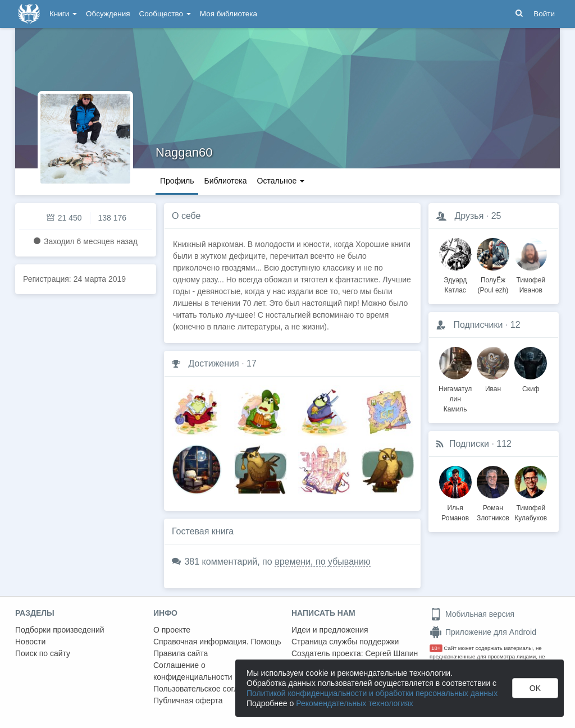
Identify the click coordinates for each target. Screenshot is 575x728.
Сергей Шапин (391, 653)
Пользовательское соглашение (210, 689)
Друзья (469, 216)
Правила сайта (181, 653)
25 (496, 216)
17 (252, 363)
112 (504, 444)
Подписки (469, 444)
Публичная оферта (188, 700)
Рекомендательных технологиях (355, 703)
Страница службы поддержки (345, 642)
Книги (63, 14)
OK (535, 688)
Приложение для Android (483, 632)
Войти (544, 14)
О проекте (172, 630)
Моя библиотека (229, 14)
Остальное (281, 181)
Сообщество (165, 14)
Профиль (177, 181)
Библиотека (225, 181)
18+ (436, 648)
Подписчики (478, 325)
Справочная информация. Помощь (217, 642)
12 (515, 325)
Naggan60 (184, 152)
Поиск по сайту (43, 653)
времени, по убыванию (323, 562)
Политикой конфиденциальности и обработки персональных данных (372, 693)
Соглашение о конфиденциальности (193, 671)
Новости (30, 642)
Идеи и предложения (330, 630)
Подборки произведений (60, 630)
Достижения (213, 363)
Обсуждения (108, 14)
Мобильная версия (472, 614)
